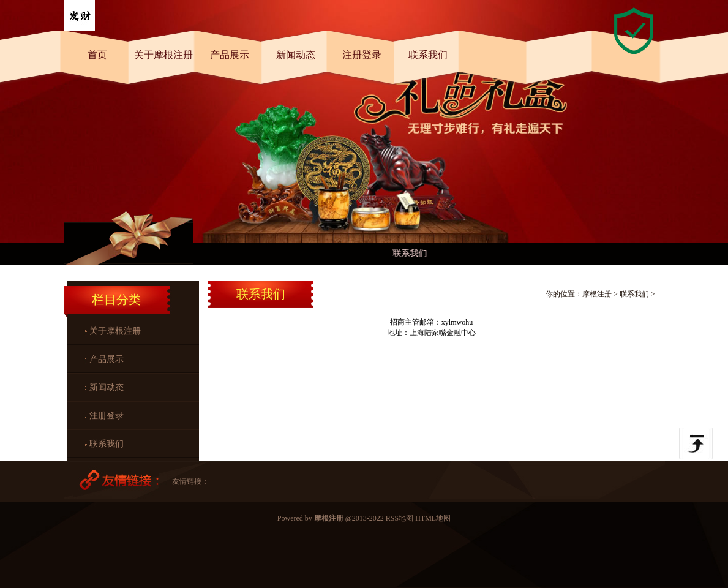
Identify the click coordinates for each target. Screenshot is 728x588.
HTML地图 (433, 518)
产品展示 (230, 55)
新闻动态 (296, 55)
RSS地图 (400, 518)
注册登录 (362, 55)
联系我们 (428, 55)
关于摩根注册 (163, 55)
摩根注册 (597, 294)
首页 (97, 55)
